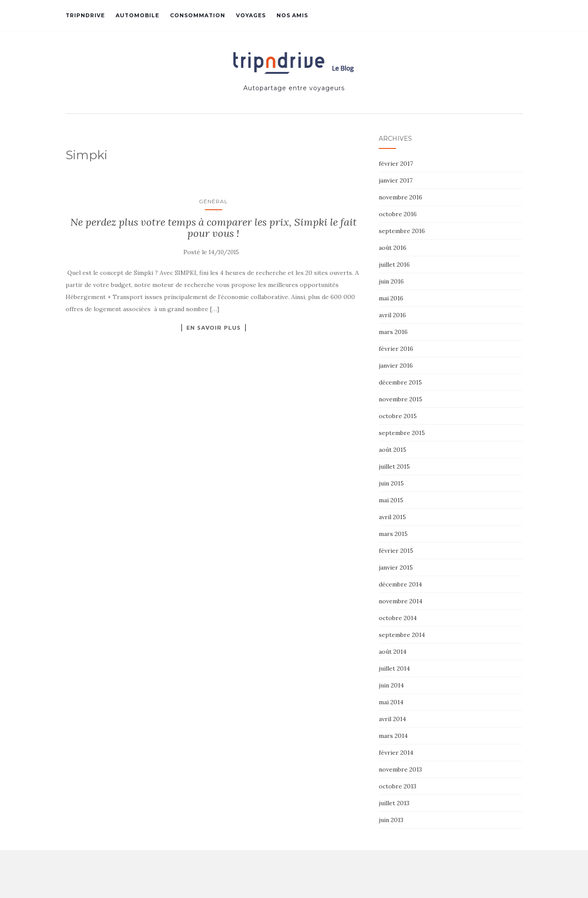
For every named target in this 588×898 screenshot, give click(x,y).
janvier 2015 (396, 567)
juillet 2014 (394, 668)
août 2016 (393, 248)
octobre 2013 (398, 786)
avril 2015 (392, 517)
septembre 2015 (402, 433)
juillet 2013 (394, 803)
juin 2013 (391, 820)
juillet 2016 (394, 265)
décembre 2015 (400, 382)
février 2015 (396, 551)
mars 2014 (393, 736)
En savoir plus (214, 328)
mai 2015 (391, 500)
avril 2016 (392, 315)
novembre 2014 (401, 601)
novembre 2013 (400, 769)
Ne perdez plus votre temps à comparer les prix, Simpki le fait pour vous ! (214, 228)
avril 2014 (392, 719)
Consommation (198, 15)
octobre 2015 (398, 416)
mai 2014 (391, 702)
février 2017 (396, 164)
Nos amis (292, 15)
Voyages (251, 15)
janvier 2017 (396, 180)
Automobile (137, 15)
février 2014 (396, 753)
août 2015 (393, 450)
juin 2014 (391, 685)
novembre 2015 (401, 399)
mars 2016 (393, 332)
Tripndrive (85, 15)
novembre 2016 (401, 197)
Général (213, 201)
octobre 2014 (398, 618)
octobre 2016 (398, 214)
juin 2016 (391, 281)
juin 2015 (391, 483)
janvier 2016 (396, 366)
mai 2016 (391, 298)
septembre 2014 (402, 635)
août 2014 (393, 652)
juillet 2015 (394, 466)
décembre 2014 (400, 584)
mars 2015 (393, 534)
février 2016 (396, 349)
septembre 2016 (402, 231)
